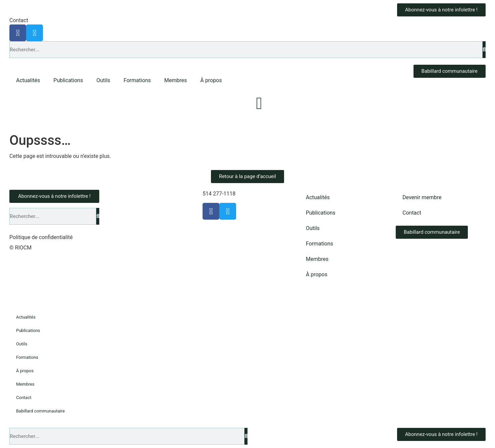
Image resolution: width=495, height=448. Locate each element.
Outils (103, 80)
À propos (211, 80)
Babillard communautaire (40, 411)
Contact (19, 20)
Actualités (28, 80)
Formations (137, 80)
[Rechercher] (484, 50)
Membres (176, 80)
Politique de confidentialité (41, 237)
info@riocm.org (255, 194)
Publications (68, 80)
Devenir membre (422, 197)
